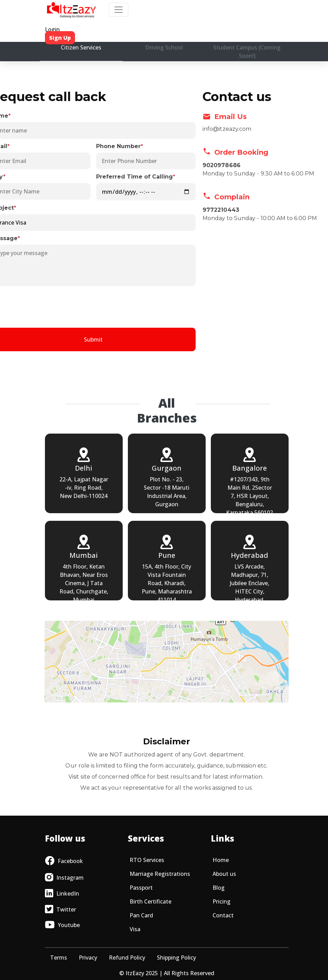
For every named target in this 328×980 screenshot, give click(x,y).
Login (52, 29)
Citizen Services (81, 47)
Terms (59, 958)
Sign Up (60, 38)
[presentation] (93, 306)
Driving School (164, 47)
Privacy (88, 958)
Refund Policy (127, 958)
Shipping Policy (176, 958)
